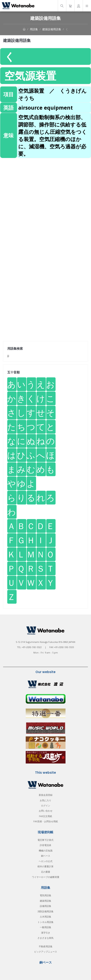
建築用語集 (45, 901)
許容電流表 (45, 845)
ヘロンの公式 (46, 861)
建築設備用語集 (52, 29)
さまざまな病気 (45, 938)
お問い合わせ (46, 811)
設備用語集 (45, 906)
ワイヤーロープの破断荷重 (46, 877)
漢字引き (46, 933)
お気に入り (45, 800)
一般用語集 (45, 927)
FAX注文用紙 (45, 816)
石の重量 (46, 872)
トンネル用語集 (45, 922)
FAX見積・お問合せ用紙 (46, 821)
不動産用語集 (46, 946)
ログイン (46, 805)
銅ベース (46, 856)
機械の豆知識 (46, 850)
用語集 (34, 29)
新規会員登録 (46, 795)
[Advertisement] (45, 204)
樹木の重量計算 (45, 866)
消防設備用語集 (45, 911)
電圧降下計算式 (45, 840)
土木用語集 (45, 917)
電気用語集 (45, 895)
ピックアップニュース (46, 952)
